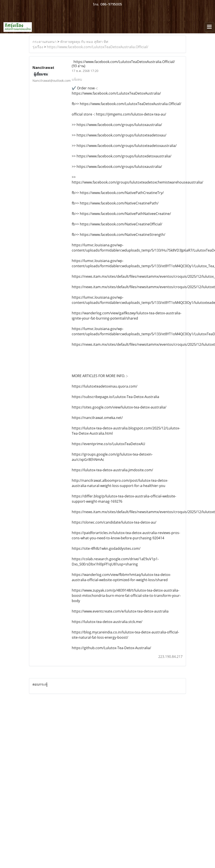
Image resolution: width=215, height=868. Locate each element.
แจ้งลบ (77, 79)
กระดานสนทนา (44, 42)
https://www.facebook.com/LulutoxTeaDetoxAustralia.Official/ (98, 47)
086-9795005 (111, 4)
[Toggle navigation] (209, 27)
